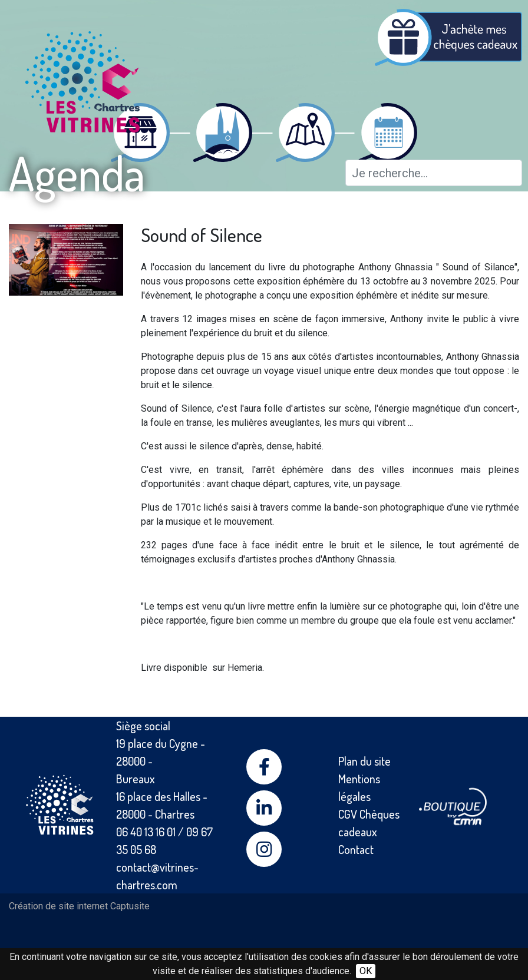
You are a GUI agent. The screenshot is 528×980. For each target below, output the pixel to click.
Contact (356, 849)
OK (366, 971)
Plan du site (364, 761)
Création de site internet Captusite (79, 906)
